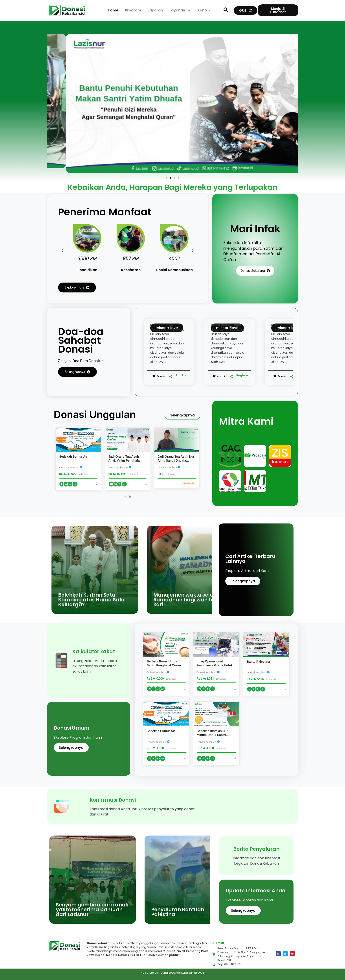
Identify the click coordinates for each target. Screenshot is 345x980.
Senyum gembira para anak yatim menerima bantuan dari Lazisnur (92, 910)
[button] (52, 104)
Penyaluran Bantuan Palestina (178, 912)
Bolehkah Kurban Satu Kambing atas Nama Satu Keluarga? (91, 600)
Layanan (180, 10)
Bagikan (182, 375)
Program (133, 10)
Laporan (155, 10)
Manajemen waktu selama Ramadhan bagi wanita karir (188, 600)
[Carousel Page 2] (130, 497)
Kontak (204, 10)
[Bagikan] (171, 376)
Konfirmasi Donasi (113, 800)
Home (113, 10)
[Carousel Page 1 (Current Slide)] (125, 497)
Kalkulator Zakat (94, 652)
